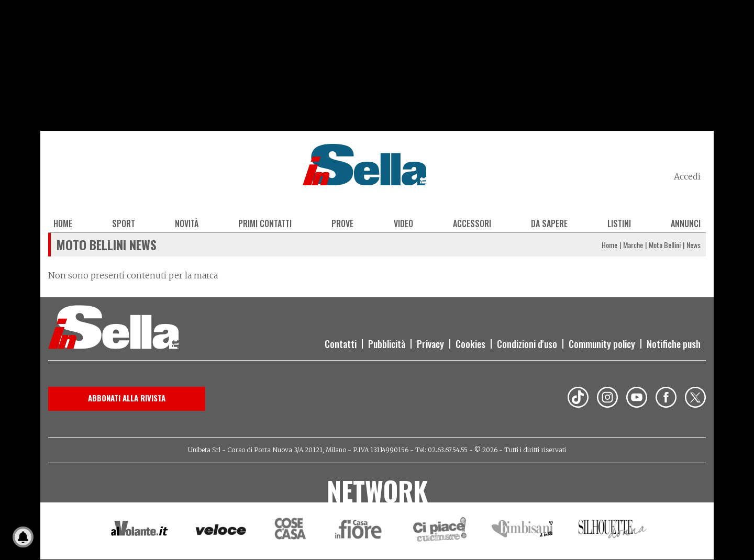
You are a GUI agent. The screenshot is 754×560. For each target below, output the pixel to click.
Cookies (470, 344)
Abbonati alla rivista (127, 398)
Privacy (430, 344)
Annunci (686, 223)
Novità (187, 223)
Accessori (472, 223)
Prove (342, 223)
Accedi (687, 176)
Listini (619, 223)
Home (63, 223)
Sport (124, 223)
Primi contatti (265, 223)
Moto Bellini (665, 245)
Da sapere (549, 223)
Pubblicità (387, 344)
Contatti (341, 344)
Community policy (602, 344)
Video (403, 223)
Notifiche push (674, 344)
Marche (633, 245)
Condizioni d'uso (527, 344)
